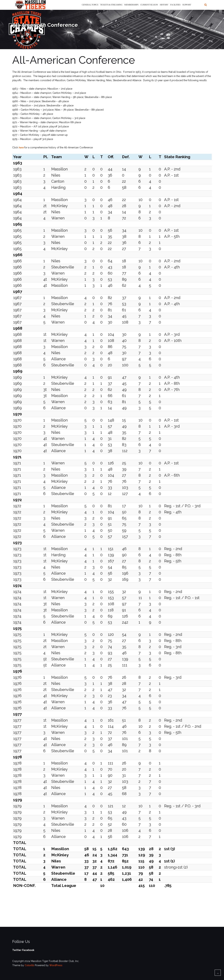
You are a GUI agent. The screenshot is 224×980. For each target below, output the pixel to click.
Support (187, 5)
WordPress (56, 965)
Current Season (149, 5)
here (21, 147)
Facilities (175, 5)
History (164, 5)
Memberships (131, 5)
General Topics (90, 5)
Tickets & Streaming (111, 5)
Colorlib (29, 965)
